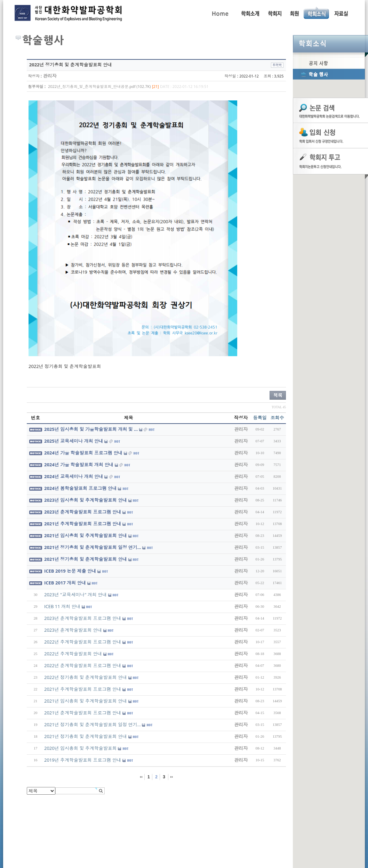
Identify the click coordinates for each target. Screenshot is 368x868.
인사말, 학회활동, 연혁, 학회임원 (250, 13)
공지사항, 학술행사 (317, 13)
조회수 (277, 418)
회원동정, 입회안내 (294, 13)
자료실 (341, 13)
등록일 (260, 418)
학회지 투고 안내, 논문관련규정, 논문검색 (274, 13)
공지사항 (329, 63)
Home (220, 13)
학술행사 (329, 74)
